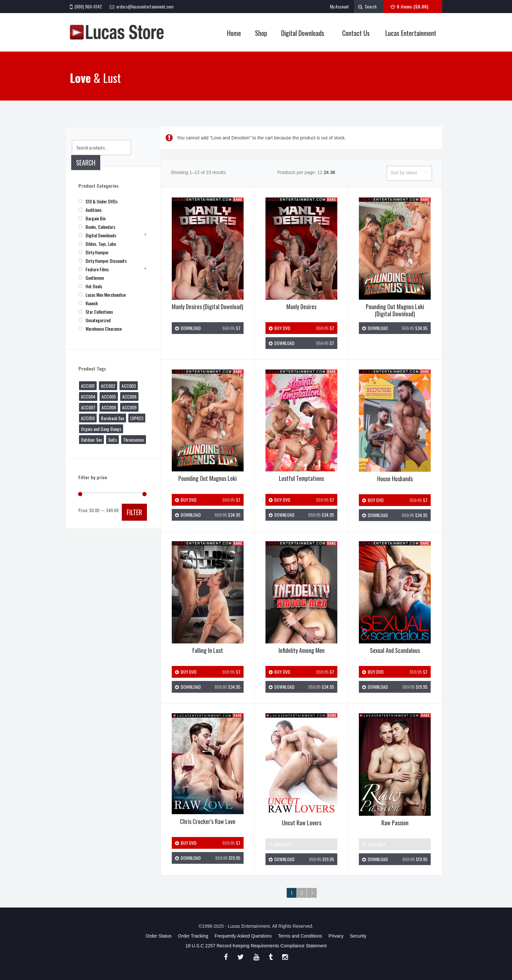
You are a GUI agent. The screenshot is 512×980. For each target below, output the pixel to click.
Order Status (159, 936)
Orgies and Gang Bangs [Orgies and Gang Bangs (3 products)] (101, 429)
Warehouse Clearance (104, 329)
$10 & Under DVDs (102, 201)
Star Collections (99, 312)
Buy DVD (301, 328)
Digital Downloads (303, 33)
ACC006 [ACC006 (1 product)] (129, 396)
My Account (339, 6)
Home (234, 33)
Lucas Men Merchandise (106, 295)
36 (333, 172)
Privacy (336, 936)
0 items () (413, 6)
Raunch (92, 303)
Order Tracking (193, 936)
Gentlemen (95, 278)
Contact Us (356, 33)
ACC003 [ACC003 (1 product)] (129, 386)
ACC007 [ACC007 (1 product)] (88, 407)
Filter (134, 512)
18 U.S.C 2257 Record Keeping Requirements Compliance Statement (256, 946)
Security (358, 936)
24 (326, 172)
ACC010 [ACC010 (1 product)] (88, 418)
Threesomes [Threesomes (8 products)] (134, 440)
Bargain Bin (96, 218)
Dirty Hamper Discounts (106, 261)
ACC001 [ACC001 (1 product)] (88, 386)
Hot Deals (94, 286)
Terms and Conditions (300, 936)
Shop (259, 33)
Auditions (94, 210)
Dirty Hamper (97, 252)
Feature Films (97, 269)
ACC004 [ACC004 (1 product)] (88, 396)
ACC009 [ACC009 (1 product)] (129, 407)
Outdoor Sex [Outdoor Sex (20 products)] (91, 440)
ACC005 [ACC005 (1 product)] (109, 396)
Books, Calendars (100, 227)
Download (208, 328)
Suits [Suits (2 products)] (112, 440)
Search (86, 163)
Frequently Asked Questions (243, 936)
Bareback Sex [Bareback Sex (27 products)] (112, 418)
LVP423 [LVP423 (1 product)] (137, 418)
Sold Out (280, 844)
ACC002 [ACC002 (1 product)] (108, 386)
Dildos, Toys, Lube (101, 244)
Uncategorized (98, 320)
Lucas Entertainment (411, 33)
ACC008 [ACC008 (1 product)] (109, 407)
